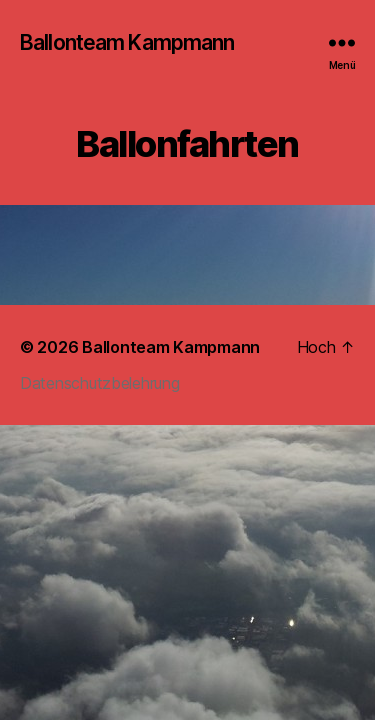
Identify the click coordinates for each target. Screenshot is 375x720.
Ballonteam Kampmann (127, 42)
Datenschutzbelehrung (100, 383)
